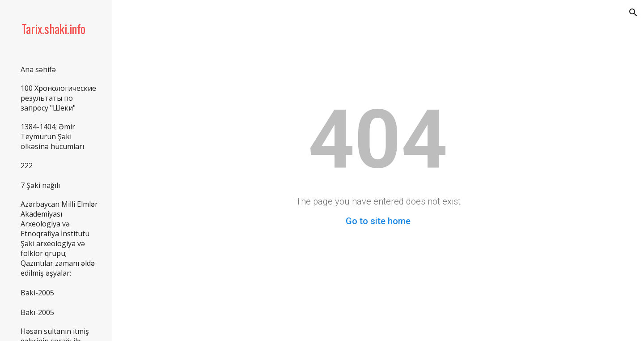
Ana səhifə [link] (38, 69)
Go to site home (378, 221)
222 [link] (27, 166)
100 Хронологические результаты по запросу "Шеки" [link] (58, 98)
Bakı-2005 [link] (37, 312)
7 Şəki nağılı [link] (40, 185)
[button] (633, 13)
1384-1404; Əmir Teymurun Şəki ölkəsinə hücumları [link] (52, 136)
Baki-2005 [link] (37, 293)
